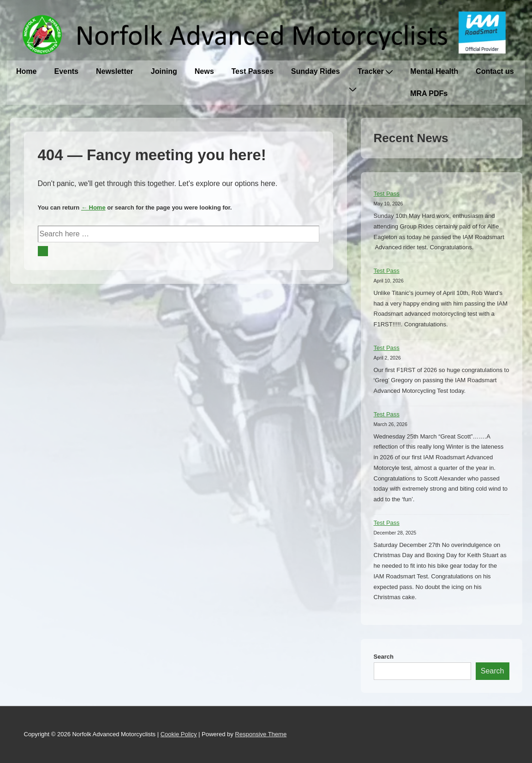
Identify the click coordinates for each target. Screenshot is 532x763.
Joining (164, 71)
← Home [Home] (93, 207)
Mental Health (434, 71)
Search (384, 657)
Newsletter (115, 71)
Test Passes (253, 71)
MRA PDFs (429, 93)
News (204, 71)
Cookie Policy (179, 734)
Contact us (495, 71)
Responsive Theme (261, 734)
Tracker (375, 71)
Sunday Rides (316, 71)
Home (26, 71)
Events (66, 71)
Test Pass (387, 194)
